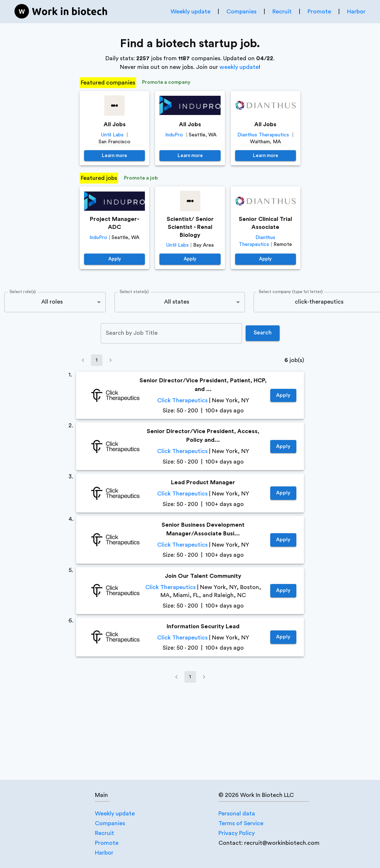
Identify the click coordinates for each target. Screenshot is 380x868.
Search (263, 333)
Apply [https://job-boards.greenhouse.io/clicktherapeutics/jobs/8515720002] (283, 396)
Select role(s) (23, 292)
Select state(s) (134, 292)
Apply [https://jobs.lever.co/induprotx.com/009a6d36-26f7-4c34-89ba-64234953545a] (114, 259)
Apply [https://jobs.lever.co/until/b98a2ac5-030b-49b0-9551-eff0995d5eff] (190, 259)
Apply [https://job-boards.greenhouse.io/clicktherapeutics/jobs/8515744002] (283, 447)
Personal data (237, 814)
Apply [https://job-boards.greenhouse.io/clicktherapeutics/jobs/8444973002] (283, 493)
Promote (319, 12)
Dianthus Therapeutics (263, 135)
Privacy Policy (237, 833)
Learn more (114, 156)
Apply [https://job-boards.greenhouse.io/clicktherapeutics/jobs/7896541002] (283, 540)
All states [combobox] (177, 302)
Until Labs (112, 135)
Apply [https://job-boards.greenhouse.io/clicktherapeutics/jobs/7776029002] (283, 591)
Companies (241, 12)
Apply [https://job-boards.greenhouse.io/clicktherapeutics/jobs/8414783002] (283, 637)
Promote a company (166, 83)
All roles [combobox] (52, 302)
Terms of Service (241, 823)
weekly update (239, 67)
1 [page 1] (97, 360)
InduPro (174, 135)
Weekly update (191, 12)
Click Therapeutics (182, 400)
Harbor (356, 12)
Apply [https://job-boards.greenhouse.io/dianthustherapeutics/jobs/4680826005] (266, 259)
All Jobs (115, 124)
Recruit (282, 12)
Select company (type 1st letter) (291, 292)
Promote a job (141, 178)
